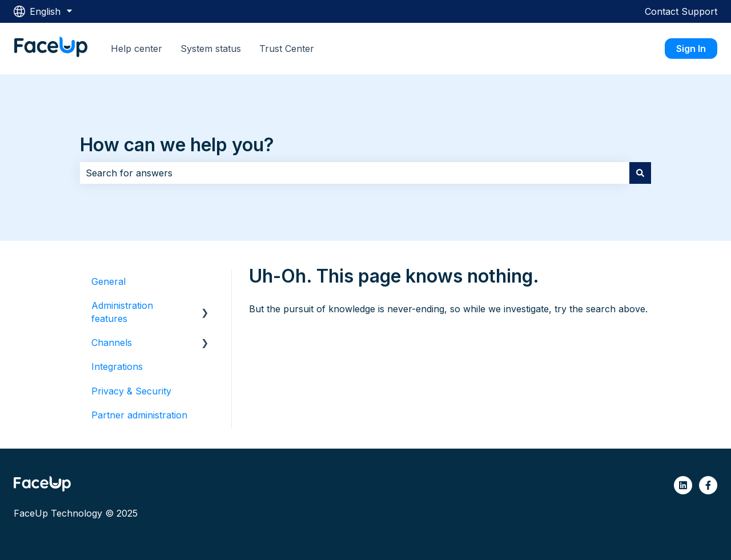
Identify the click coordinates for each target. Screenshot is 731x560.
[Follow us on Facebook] (708, 485)
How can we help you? (177, 145)
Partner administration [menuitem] (139, 415)
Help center (136, 49)
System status (211, 49)
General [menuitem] (109, 281)
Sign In (691, 49)
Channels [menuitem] (112, 343)
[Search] (640, 173)
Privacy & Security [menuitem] (131, 391)
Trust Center (287, 49)
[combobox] (355, 173)
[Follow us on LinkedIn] (683, 485)
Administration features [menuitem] (122, 312)
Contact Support (681, 11)
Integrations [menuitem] (117, 366)
